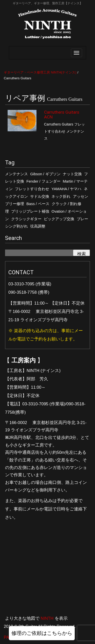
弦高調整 (38, 226)
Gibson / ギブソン (45, 174)
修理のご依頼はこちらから (42, 633)
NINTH (47, 618)
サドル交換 (40, 196)
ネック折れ (61, 196)
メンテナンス (16, 174)
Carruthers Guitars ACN (62, 115)
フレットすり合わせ (32, 189)
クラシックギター (26, 219)
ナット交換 (72, 174)
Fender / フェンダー (43, 181)
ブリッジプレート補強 (30, 211)
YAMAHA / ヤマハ (66, 189)
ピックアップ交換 (59, 219)
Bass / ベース (38, 204)
